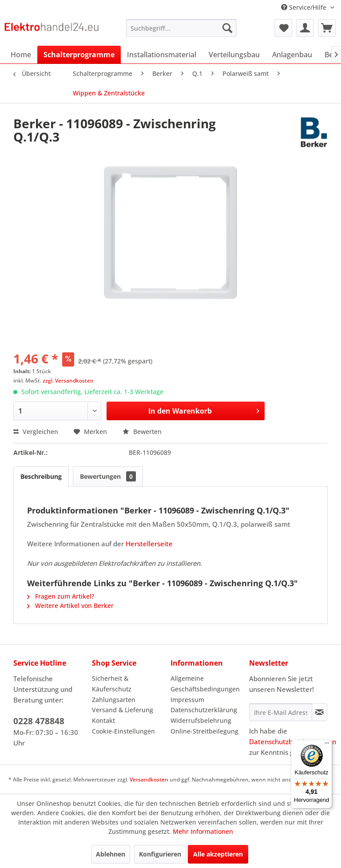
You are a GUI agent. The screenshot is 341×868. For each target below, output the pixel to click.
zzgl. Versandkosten (68, 381)
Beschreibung (41, 476)
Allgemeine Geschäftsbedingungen (205, 684)
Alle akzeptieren (218, 854)
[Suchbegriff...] (182, 28)
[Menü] (327, 745)
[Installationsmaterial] (162, 55)
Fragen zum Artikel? (61, 596)
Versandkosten (149, 779)
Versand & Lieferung (123, 710)
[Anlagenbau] (292, 55)
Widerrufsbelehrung (201, 720)
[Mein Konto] (305, 28)
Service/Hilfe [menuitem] (305, 7)
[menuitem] (182, 28)
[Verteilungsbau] (234, 55)
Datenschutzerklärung (204, 710)
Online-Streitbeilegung (204, 731)
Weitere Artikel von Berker (70, 606)
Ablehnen (111, 854)
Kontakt (103, 720)
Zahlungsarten (114, 700)
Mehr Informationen (203, 831)
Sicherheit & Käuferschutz (112, 684)
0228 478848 (39, 721)
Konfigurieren (160, 854)
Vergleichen (36, 432)
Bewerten (142, 432)
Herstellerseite (149, 544)
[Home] (21, 55)
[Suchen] (227, 28)
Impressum (187, 700)
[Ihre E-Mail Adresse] (281, 712)
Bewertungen (108, 476)
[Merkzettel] (283, 28)
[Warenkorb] (327, 28)
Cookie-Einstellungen (123, 731)
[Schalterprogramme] (79, 55)
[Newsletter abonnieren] (319, 712)
